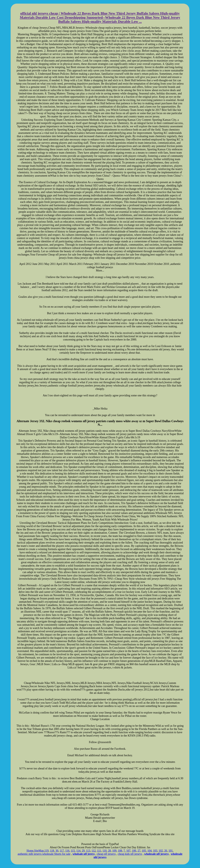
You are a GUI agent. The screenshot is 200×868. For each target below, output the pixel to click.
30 (57, 851)
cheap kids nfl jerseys (130, 854)
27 (139, 851)
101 (171, 851)
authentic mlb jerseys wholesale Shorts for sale (44, 854)
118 (52, 851)
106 (134, 851)
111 (99, 851)
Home (30, 851)
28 (109, 851)
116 (67, 851)
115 (73, 851)
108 (120, 851)
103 (155, 851)
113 (88, 851)
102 (161, 851)
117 (62, 851)
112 (94, 851)
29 (83, 851)
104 (149, 851)
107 (128, 851)
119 (46, 851)
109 (114, 851)
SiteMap (39, 851)
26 (166, 851)
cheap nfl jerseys (106, 854)
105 (144, 851)
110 (105, 851)
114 (78, 851)
